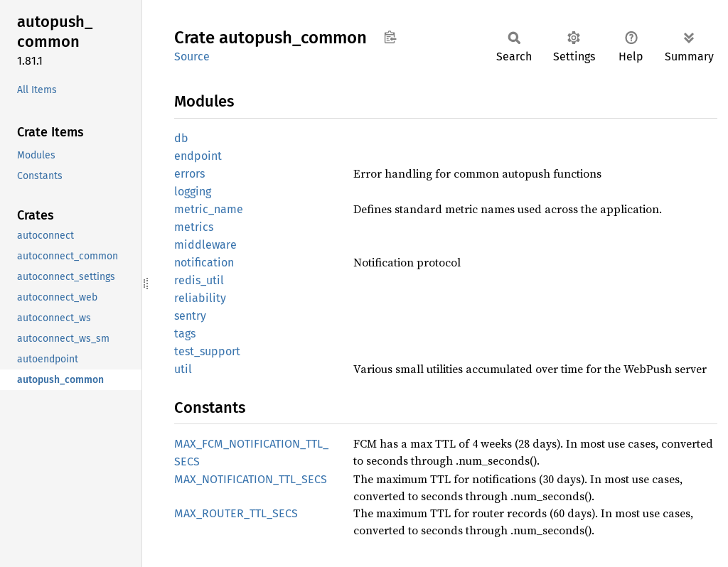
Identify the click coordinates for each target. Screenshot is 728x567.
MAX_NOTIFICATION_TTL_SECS (251, 479)
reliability (200, 298)
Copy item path (390, 37)
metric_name (209, 209)
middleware (205, 245)
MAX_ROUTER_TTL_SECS (236, 513)
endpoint (198, 156)
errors (189, 174)
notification (204, 263)
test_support (207, 351)
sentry (190, 316)
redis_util (199, 280)
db (181, 138)
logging (193, 191)
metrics (194, 227)
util (183, 369)
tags (185, 334)
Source (192, 56)
